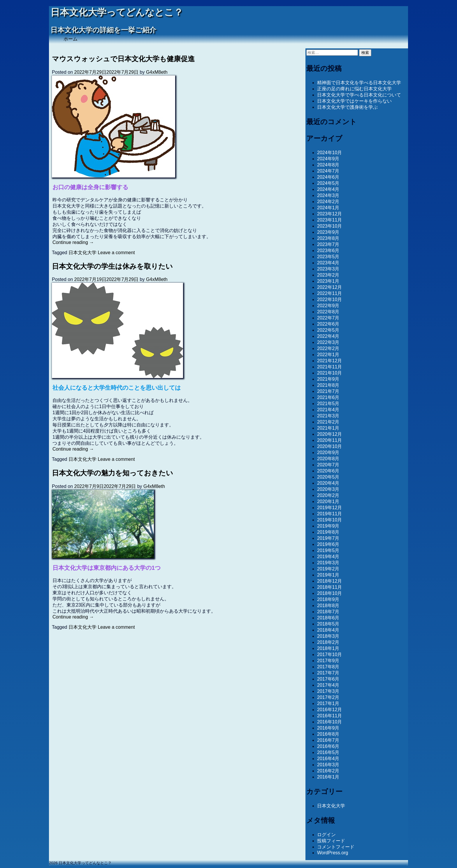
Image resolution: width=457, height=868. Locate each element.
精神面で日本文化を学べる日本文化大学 (359, 83)
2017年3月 (328, 691)
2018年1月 (328, 648)
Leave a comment (116, 253)
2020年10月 (329, 446)
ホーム (71, 39)
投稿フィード (331, 841)
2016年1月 (328, 777)
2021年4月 (328, 410)
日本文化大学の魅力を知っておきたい (113, 473)
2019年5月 (328, 550)
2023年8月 (328, 238)
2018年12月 (329, 581)
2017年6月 (328, 679)
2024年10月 (329, 153)
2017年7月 (328, 673)
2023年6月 (328, 251)
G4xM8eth (157, 72)
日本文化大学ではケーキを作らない (354, 101)
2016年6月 (328, 746)
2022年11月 (329, 293)
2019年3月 (328, 563)
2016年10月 (329, 722)
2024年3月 (328, 195)
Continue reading (73, 242)
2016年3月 (328, 765)
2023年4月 (328, 263)
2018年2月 (328, 642)
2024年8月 (328, 165)
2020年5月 (328, 477)
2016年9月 (328, 728)
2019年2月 (328, 569)
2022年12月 (329, 287)
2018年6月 (328, 618)
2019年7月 (328, 538)
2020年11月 (329, 440)
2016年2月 (328, 771)
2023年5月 (328, 257)
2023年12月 (329, 214)
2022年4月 (328, 336)
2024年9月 (328, 159)
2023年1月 (328, 281)
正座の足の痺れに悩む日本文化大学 (354, 89)
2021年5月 (328, 404)
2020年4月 (328, 483)
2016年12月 (329, 710)
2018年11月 (329, 587)
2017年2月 (328, 697)
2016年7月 (328, 740)
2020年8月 (328, 459)
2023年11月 (329, 220)
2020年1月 (328, 501)
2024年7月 (328, 171)
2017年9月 (328, 661)
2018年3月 (328, 636)
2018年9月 (328, 599)
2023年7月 (328, 244)
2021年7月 (328, 391)
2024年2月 (328, 202)
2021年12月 (329, 361)
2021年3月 (328, 416)
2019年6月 (328, 544)
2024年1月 (328, 208)
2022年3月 (328, 342)
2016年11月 (329, 716)
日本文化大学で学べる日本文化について (359, 95)
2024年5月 (328, 183)
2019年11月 (329, 514)
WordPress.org (333, 853)
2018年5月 (328, 624)
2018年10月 (329, 593)
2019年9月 (328, 526)
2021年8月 (328, 385)
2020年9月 (328, 453)
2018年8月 (328, 606)
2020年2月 (328, 495)
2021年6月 (328, 397)
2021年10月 (329, 373)
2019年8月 (328, 532)
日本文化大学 (82, 253)
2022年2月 (328, 348)
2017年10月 (329, 654)
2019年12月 (329, 508)
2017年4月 (328, 685)
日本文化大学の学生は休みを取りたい (112, 266)
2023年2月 (328, 275)
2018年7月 (328, 612)
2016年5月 (328, 752)
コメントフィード (336, 847)
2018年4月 (328, 630)
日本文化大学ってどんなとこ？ (117, 13)
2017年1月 (328, 703)
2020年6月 (328, 471)
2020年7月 (328, 465)
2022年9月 (328, 306)
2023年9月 (328, 232)
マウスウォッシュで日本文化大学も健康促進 (123, 59)
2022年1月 (328, 355)
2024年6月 (328, 177)
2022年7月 (328, 318)
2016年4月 (328, 759)
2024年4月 (328, 189)
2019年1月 (328, 575)
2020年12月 (329, 434)
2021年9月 (328, 379)
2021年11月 (329, 367)
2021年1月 (328, 428)
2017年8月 (328, 667)
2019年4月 (328, 557)
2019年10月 (329, 520)
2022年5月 (328, 330)
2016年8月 (328, 734)
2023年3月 (328, 269)
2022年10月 (329, 299)
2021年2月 (328, 422)
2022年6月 (328, 324)
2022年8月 (328, 312)
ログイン (326, 835)
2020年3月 (328, 489)
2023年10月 (329, 226)
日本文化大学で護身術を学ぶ (347, 107)
